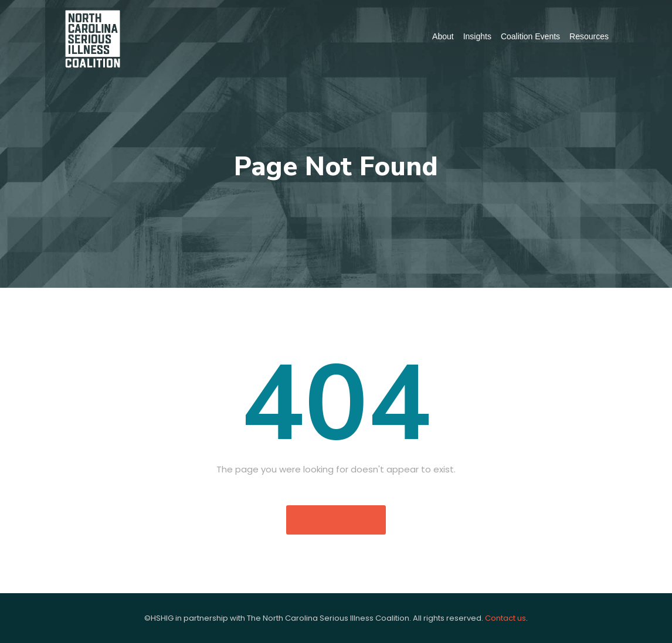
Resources (589, 36)
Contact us (505, 618)
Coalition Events (530, 36)
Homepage (336, 520)
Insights (477, 36)
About (443, 36)
